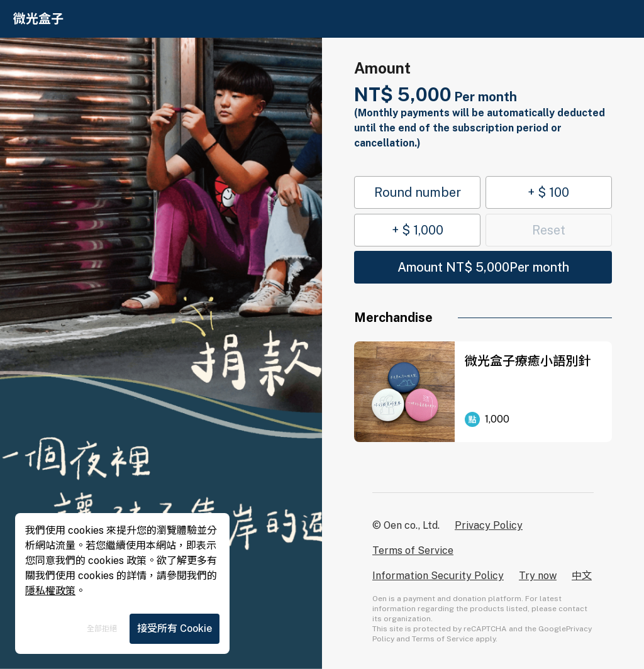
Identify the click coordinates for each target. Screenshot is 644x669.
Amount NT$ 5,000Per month (483, 267)
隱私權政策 (50, 591)
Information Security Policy (438, 576)
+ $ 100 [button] (548, 192)
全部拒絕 (102, 629)
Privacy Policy (489, 525)
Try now (538, 576)
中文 (582, 576)
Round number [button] (418, 192)
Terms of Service (413, 550)
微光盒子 (38, 19)
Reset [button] (549, 230)
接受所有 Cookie (175, 628)
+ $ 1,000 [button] (418, 230)
